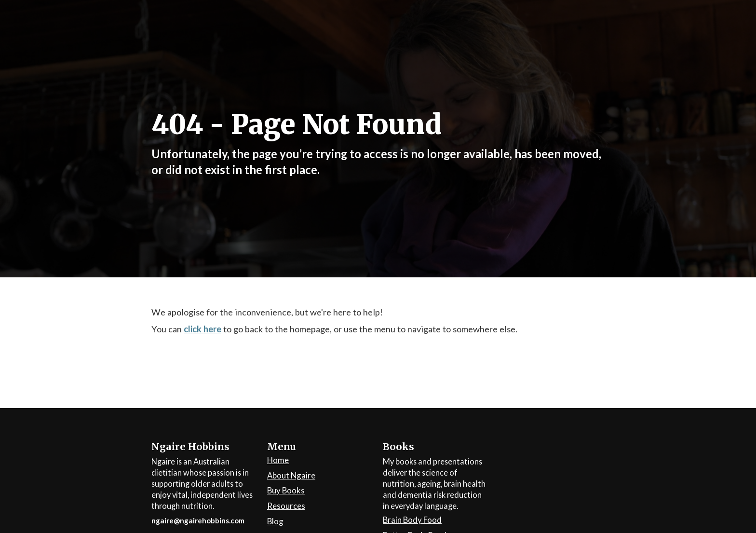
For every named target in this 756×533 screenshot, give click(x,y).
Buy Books (286, 491)
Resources (286, 506)
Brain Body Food (412, 520)
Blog (275, 522)
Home (278, 460)
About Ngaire (291, 476)
